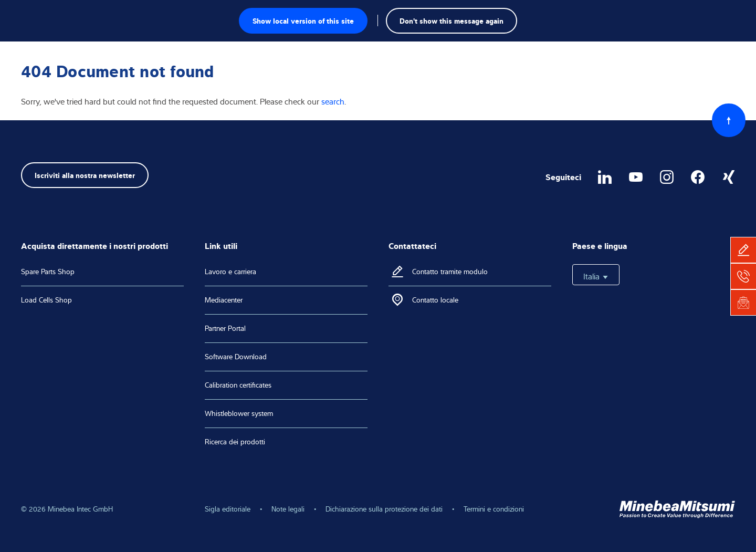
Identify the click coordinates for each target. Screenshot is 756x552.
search (333, 101)
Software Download (236, 357)
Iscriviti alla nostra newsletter (85, 175)
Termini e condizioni (494, 509)
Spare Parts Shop (48, 272)
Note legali (288, 509)
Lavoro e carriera (230, 272)
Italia (596, 276)
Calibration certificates (238, 385)
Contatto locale (435, 300)
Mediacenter (224, 300)
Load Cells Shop (46, 300)
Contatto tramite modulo (450, 272)
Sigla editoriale (228, 509)
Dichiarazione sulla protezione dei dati (384, 509)
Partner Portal (225, 328)
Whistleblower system (239, 413)
